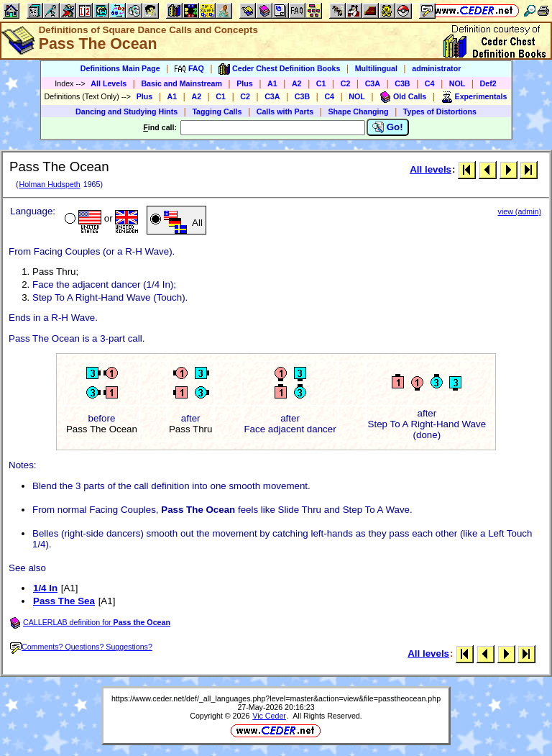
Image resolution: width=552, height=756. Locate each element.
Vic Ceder (269, 716)
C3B (402, 83)
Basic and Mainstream (181, 83)
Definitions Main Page (120, 68)
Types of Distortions (440, 111)
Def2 (488, 83)
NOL (457, 83)
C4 (430, 83)
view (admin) (520, 211)
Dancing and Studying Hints (126, 111)
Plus (245, 83)
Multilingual (376, 68)
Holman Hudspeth (49, 184)
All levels (431, 169)
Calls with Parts (285, 111)
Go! (388, 127)
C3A (373, 83)
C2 (346, 83)
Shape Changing (358, 111)
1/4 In (45, 588)
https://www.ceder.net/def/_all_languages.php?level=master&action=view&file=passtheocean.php (276, 698)
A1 (272, 83)
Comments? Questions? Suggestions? (81, 647)
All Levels (109, 83)
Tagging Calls (217, 111)
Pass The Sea (64, 601)
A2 (297, 83)
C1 (321, 83)
